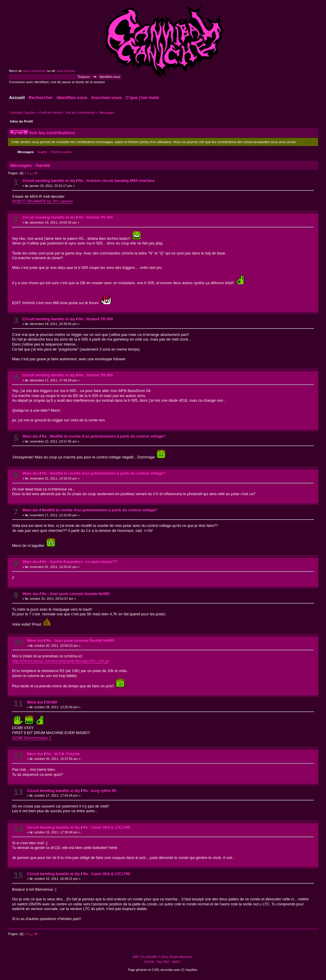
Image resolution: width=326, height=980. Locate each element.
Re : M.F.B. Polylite (63, 754)
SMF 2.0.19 (140, 957)
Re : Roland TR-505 (96, 217)
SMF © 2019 (159, 957)
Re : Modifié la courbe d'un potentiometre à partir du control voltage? (104, 436)
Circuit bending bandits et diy (49, 181)
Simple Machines (180, 957)
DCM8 (52, 702)
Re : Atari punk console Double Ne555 (76, 594)
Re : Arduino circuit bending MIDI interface (117, 181)
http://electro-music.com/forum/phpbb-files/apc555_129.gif (60, 661)
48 (36, 173)
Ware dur (30, 436)
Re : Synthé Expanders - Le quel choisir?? (80, 562)
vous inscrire (66, 71)
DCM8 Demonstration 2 (32, 738)
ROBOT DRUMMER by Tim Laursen (42, 201)
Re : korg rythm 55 (100, 791)
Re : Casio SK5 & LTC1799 (107, 827)
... (32, 173)
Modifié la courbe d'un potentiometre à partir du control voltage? (100, 510)
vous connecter (34, 71)
